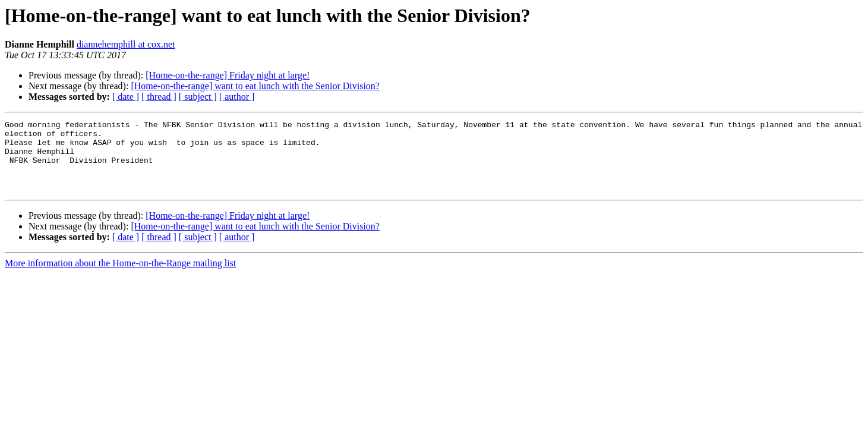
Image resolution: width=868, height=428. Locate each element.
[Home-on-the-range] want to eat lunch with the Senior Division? (255, 86)
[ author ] (237, 97)
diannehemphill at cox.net (126, 44)
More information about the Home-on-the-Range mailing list (120, 277)
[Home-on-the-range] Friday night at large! (228, 75)
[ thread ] (159, 97)
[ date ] (126, 97)
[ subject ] (198, 97)
